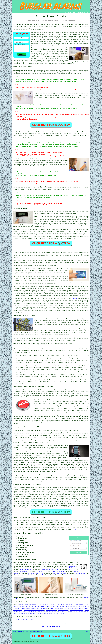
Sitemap (14, 632)
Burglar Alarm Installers (40, 608)
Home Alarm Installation (65, 605)
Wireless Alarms (59, 614)
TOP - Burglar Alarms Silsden (23, 619)
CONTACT (79, 12)
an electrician (81, 573)
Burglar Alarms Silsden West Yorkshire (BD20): (30, 25)
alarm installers (70, 305)
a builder (40, 571)
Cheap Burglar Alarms (71, 608)
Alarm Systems (80, 605)
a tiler (42, 575)
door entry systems (59, 573)
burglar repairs (25, 575)
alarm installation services (69, 507)
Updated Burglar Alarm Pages (36, 632)
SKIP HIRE (72, 570)
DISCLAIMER (85, 12)
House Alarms (84, 608)
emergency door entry (36, 573)
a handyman (23, 571)
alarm (87, 298)
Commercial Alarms (35, 605)
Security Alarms (72, 607)
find (19, 521)
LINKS (69, 12)
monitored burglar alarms (44, 502)
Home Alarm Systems (29, 612)
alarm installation (82, 311)
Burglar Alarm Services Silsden (29, 533)
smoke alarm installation (51, 570)
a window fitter (44, 568)
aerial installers (26, 570)
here (76, 530)
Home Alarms (45, 607)
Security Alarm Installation (29, 607)
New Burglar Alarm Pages (23, 632)
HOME (65, 12)
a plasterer (72, 566)
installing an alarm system (77, 351)
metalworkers (24, 568)
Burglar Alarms (23, 605)
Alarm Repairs (51, 610)
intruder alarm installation (72, 500)
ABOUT (74, 12)
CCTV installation (59, 571)
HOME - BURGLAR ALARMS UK (51, 626)
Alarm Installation (58, 607)
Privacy (88, 632)
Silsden (74, 298)
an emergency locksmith (67, 568)
